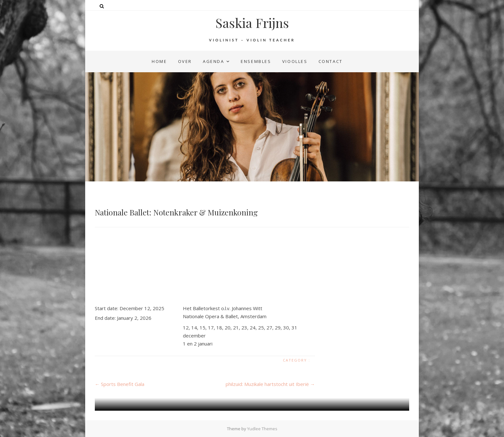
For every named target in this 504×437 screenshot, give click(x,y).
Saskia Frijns (252, 23)
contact (331, 61)
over (185, 61)
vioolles (295, 61)
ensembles (256, 61)
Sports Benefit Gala (120, 384)
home (159, 61)
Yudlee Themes (262, 429)
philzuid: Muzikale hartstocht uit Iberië (270, 384)
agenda (214, 61)
